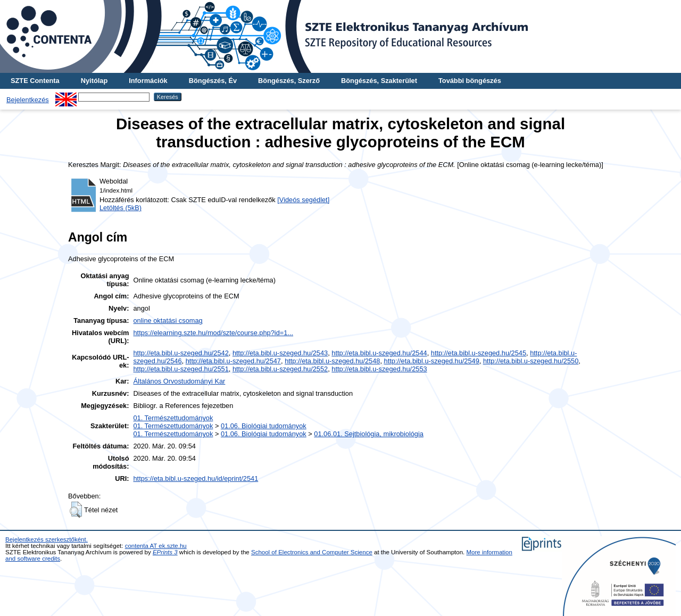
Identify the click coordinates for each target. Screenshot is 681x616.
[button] (76, 510)
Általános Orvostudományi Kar (180, 381)
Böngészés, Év (213, 81)
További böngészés (470, 81)
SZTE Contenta (35, 81)
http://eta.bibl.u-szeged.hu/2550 (531, 361)
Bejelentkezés (28, 100)
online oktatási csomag (168, 321)
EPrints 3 (165, 552)
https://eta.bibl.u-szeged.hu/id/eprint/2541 (196, 478)
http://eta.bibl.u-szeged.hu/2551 (181, 369)
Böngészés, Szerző (289, 81)
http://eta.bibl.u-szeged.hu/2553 (379, 369)
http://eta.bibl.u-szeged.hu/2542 (181, 353)
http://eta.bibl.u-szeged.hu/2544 (379, 353)
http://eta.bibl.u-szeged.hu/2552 (280, 369)
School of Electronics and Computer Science (312, 552)
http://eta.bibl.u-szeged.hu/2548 (332, 361)
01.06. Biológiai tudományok (264, 426)
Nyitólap (94, 81)
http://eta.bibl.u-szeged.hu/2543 (280, 353)
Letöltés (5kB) (121, 208)
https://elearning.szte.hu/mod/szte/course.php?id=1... (214, 333)
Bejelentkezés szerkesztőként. (47, 539)
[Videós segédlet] (303, 200)
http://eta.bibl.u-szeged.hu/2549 (432, 361)
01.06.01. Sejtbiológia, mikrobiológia (369, 434)
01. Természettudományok (173, 418)
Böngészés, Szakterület (379, 81)
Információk (148, 81)
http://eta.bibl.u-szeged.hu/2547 (233, 361)
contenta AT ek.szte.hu (156, 546)
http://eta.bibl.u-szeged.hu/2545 (479, 353)
